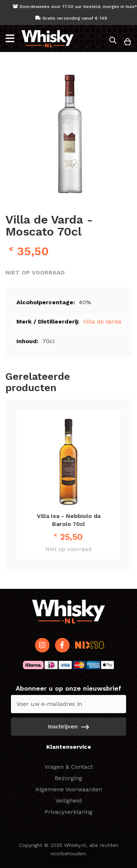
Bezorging (68, 778)
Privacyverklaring (68, 812)
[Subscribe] (68, 727)
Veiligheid (69, 801)
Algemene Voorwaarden (69, 789)
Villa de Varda (102, 322)
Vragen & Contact (69, 767)
